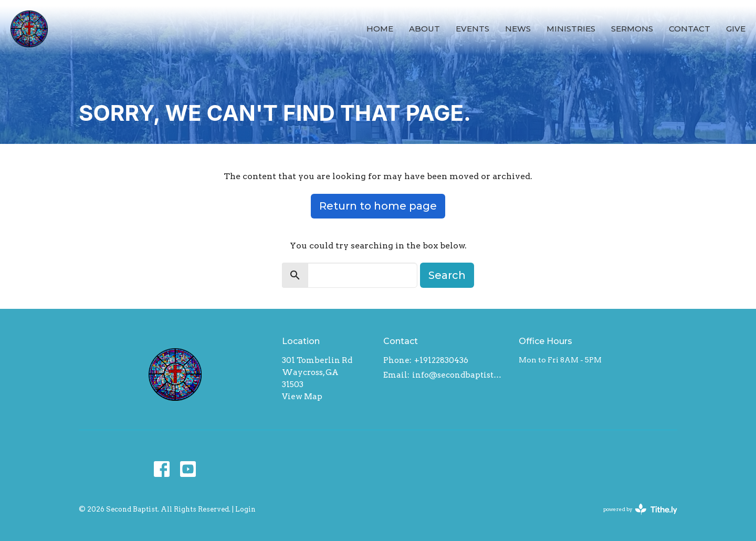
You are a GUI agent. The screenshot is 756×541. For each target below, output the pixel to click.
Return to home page (378, 206)
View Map (302, 397)
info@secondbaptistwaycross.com (460, 375)
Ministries (571, 29)
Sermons (632, 29)
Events (472, 29)
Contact (690, 29)
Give (736, 29)
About (424, 29)
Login (245, 509)
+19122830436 (441, 360)
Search (447, 275)
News (518, 29)
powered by (640, 509)
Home (380, 29)
